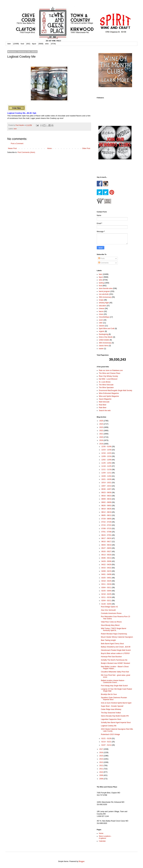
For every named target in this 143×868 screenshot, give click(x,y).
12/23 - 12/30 (107, 450)
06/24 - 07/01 (107, 535)
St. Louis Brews (105, 382)
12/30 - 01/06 (107, 447)
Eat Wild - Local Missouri (108, 379)
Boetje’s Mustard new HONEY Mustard (115, 663)
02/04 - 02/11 (107, 601)
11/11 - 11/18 (107, 470)
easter (101, 349)
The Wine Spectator (106, 388)
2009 (102, 775)
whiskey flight (104, 303)
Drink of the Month (106, 337)
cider (101, 323)
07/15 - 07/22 (107, 525)
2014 (102, 759)
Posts (101, 258)
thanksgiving (104, 334)
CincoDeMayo (104, 317)
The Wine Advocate (106, 385)
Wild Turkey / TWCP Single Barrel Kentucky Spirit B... (114, 629)
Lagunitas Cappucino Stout (111, 719)
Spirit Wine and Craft (107, 329)
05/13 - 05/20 (107, 555)
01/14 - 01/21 (107, 742)
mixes (101, 314)
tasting (101, 283)
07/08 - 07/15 (107, 529)
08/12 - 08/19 (107, 512)
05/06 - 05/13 (107, 558)
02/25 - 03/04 (107, 591)
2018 (102, 444)
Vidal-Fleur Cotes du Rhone (111, 622)
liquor (34, 44)
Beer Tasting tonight (108, 640)
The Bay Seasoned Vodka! (111, 713)
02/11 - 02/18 (107, 597)
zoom (101, 320)
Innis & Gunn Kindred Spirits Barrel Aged (116, 703)
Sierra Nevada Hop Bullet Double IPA (115, 716)
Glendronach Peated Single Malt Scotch (116, 650)
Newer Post (12, 148)
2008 (102, 779)
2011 (102, 769)
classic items (104, 346)
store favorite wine (106, 288)
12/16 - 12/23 (107, 453)
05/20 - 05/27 (107, 552)
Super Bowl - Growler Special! (112, 706)
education (102, 306)
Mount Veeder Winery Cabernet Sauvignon (117, 637)
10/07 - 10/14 (107, 486)
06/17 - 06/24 (107, 538)
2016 (102, 753)
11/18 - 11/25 (107, 466)
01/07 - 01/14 (107, 745)
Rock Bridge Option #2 (109, 607)
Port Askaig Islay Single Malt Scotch (114, 686)
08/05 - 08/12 (107, 515)
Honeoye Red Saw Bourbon (111, 657)
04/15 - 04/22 (107, 568)
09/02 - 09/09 (107, 502)
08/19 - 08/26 (107, 509)
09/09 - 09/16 (107, 499)
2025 (102, 421)
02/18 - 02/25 (107, 594)
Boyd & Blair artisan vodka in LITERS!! (115, 653)
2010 (102, 772)
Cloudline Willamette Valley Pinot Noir (115, 672)
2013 (102, 762)
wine (47, 44)
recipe (101, 300)
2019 (102, 440)
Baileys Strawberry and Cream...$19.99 (116, 647)
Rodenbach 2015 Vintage (110, 734)
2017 (102, 749)
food (22, 44)
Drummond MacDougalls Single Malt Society (115, 390)
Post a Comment (17, 144)
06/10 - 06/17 (107, 542)
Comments (103, 263)
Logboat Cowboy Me (109, 726)
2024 (102, 424)
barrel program (104, 291)
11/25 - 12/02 (107, 463)
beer (9, 44)
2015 (102, 756)
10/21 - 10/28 (107, 479)
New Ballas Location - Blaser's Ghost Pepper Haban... (115, 668)
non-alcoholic (104, 294)
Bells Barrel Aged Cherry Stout (112, 644)
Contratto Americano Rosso (111, 613)
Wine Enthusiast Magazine (109, 393)
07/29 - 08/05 (107, 519)
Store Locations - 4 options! (105, 837)
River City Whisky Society (108, 376)
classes (102, 326)
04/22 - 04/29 (107, 565)
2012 (102, 766)
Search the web (105, 411)
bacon (101, 311)
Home (49, 148)
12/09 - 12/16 (107, 456)
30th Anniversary (105, 343)
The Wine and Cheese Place (110, 373)
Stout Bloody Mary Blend (110, 625)
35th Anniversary (105, 297)
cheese (102, 308)
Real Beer (103, 405)
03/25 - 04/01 (107, 578)
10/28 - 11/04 (107, 476)
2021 (102, 434)
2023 (102, 427)
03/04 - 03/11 (107, 588)
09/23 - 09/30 (107, 493)
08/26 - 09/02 (107, 506)
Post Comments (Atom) (26, 152)
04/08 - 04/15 (107, 571)
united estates (104, 340)
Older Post (86, 148)
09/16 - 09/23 (107, 496)
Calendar (102, 841)
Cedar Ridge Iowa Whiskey (111, 709)
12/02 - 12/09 (107, 460)
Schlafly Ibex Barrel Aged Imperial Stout (116, 723)
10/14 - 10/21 (107, 483)
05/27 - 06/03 (107, 548)
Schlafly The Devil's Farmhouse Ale (114, 660)
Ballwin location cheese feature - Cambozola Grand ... (113, 681)
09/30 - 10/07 (107, 489)
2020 (102, 437)
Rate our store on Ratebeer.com (111, 370)
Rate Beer (103, 408)
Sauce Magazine (105, 399)
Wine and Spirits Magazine (109, 396)
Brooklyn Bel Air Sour (109, 694)
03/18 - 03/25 (107, 581)
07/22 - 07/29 (107, 522)
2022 (102, 431)
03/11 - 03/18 (107, 584)
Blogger (82, 861)
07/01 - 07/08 (107, 532)
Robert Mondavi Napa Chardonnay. (114, 634)
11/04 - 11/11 (107, 473)
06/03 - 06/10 (107, 545)
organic (102, 331)
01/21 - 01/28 (107, 738)
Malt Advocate (104, 402)
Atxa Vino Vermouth (108, 610)
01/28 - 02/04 (107, 604)
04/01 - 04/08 (107, 574)
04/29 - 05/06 (107, 561)
